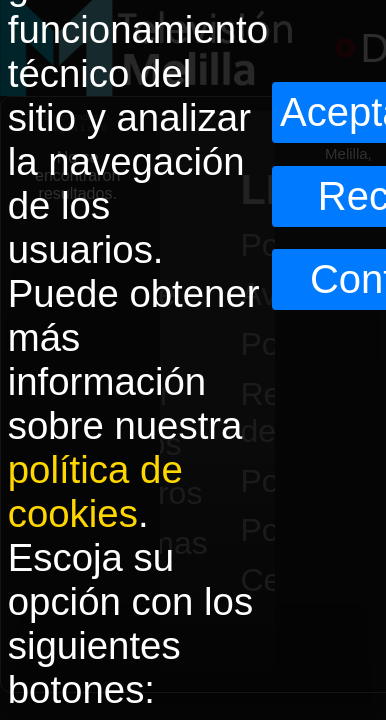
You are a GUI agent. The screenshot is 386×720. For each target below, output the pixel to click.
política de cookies (95, 491)
